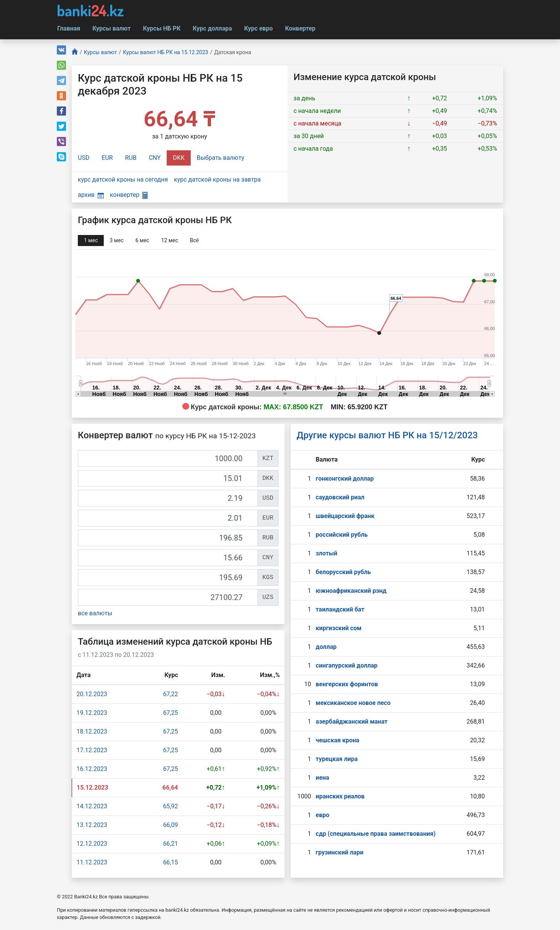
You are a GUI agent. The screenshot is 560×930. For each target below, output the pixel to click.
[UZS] (168, 597)
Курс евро (258, 28)
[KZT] (168, 459)
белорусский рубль (344, 572)
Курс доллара (212, 28)
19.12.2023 (92, 713)
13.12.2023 (92, 825)
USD (84, 158)
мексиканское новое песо (353, 703)
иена (323, 778)
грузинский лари (340, 852)
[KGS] (168, 578)
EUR (107, 158)
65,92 (170, 806)
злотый (327, 553)
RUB (131, 158)
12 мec (169, 240)
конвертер (129, 195)
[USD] (168, 498)
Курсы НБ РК (162, 28)
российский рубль (342, 535)
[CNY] (168, 558)
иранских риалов (340, 796)
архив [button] (91, 195)
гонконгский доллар (345, 479)
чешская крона (338, 740)
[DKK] (168, 478)
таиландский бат (340, 609)
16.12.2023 (92, 769)
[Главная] (75, 52)
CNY (155, 158)
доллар (326, 647)
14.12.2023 (92, 806)
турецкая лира (337, 759)
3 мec (116, 240)
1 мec (91, 240)
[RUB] (168, 538)
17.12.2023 (92, 750)
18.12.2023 (92, 731)
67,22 (170, 694)
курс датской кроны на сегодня (123, 179)
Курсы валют (111, 28)
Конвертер (300, 28)
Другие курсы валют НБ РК (387, 435)
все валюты (95, 613)
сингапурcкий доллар (347, 665)
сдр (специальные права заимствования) (376, 834)
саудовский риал (340, 497)
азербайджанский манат (352, 722)
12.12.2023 (92, 844)
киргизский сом (339, 628)
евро (323, 815)
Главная (69, 28)
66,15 (170, 862)
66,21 (170, 844)
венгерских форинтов (347, 684)
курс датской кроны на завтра (217, 179)
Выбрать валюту (221, 158)
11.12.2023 (92, 862)
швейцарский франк (345, 516)
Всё (194, 240)
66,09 (170, 825)
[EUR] (168, 518)
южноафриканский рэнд (351, 591)
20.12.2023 (92, 694)
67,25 (170, 713)
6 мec (142, 240)
